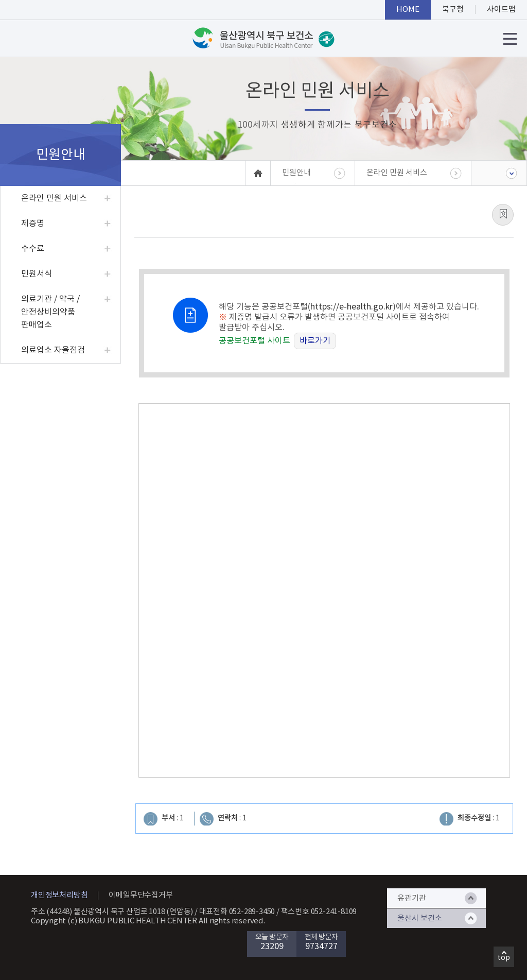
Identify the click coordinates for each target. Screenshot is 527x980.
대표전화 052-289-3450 (237, 912)
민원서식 (37, 274)
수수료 (33, 249)
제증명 (33, 223)
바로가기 (315, 341)
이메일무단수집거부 (140, 895)
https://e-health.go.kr (352, 307)
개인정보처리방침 (59, 895)
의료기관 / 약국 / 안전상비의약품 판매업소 (50, 312)
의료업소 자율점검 (53, 350)
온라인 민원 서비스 (54, 198)
